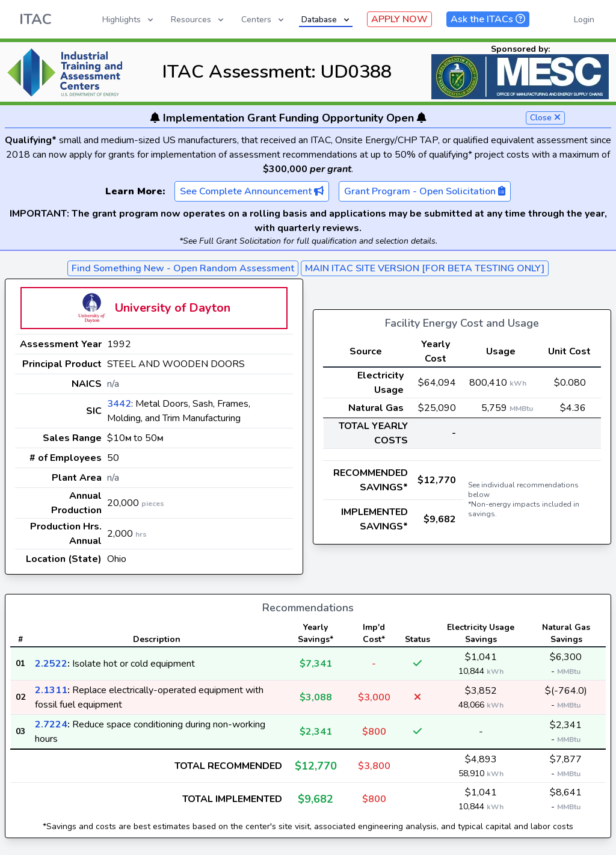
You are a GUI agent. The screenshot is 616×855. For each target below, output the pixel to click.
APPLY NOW (399, 19)
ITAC (35, 19)
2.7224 (51, 724)
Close (545, 118)
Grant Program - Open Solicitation (425, 191)
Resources (198, 20)
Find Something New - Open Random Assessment (183, 268)
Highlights (129, 20)
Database (326, 20)
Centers (263, 20)
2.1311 (51, 690)
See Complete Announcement (252, 191)
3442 (119, 404)
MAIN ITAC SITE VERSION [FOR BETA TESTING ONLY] (425, 268)
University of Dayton (173, 308)
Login (584, 20)
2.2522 (51, 664)
